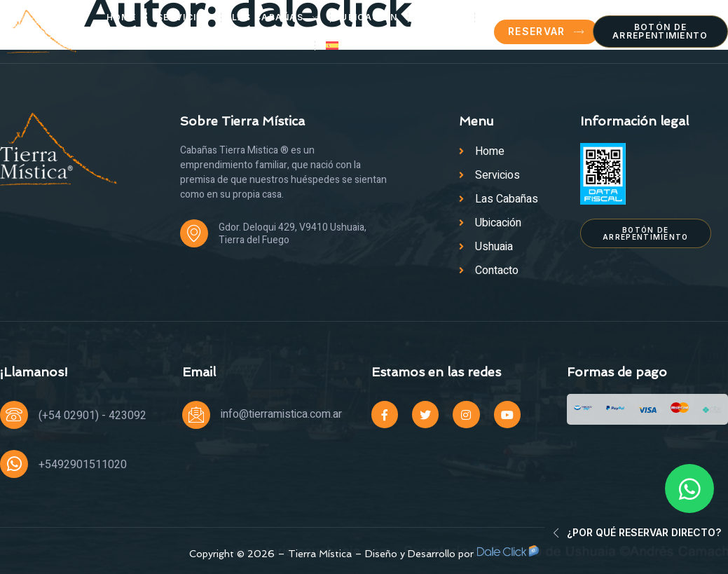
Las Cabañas (276, 18)
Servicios (184, 17)
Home (121, 17)
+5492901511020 (83, 465)
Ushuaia (441, 17)
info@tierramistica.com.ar (281, 414)
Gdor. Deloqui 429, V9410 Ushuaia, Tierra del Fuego (293, 234)
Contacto (275, 45)
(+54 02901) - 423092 (92, 416)
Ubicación (369, 17)
